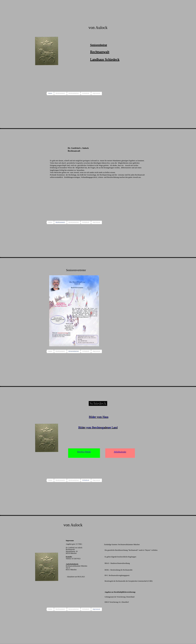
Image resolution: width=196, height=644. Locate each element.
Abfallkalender (120, 452)
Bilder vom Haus (99, 417)
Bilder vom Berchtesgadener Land (98, 427)
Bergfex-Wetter (84, 452)
